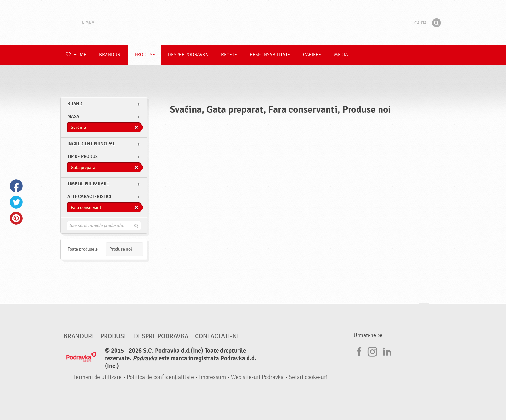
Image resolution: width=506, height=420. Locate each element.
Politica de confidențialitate (160, 377)
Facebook (16, 186)
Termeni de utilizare (97, 377)
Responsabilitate (270, 55)
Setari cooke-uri (308, 377)
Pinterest (16, 218)
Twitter (16, 202)
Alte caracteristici (89, 196)
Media (341, 55)
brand (75, 104)
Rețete (229, 55)
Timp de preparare (88, 184)
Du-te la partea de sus (424, 309)
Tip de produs (83, 156)
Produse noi (121, 249)
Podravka (253, 22)
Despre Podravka (188, 55)
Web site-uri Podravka (257, 377)
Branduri (110, 55)
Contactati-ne (218, 336)
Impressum (213, 377)
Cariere (312, 55)
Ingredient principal (91, 144)
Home (76, 55)
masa (73, 116)
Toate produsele (83, 249)
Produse (145, 55)
